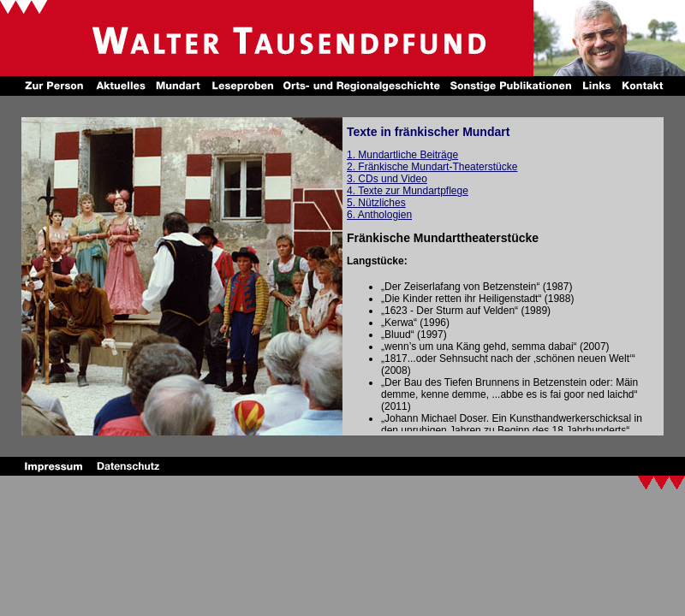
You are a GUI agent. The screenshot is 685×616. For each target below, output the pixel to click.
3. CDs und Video (387, 179)
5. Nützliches (376, 203)
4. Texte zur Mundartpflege (408, 191)
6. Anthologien (379, 215)
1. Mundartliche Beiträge (402, 155)
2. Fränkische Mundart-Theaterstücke (432, 167)
